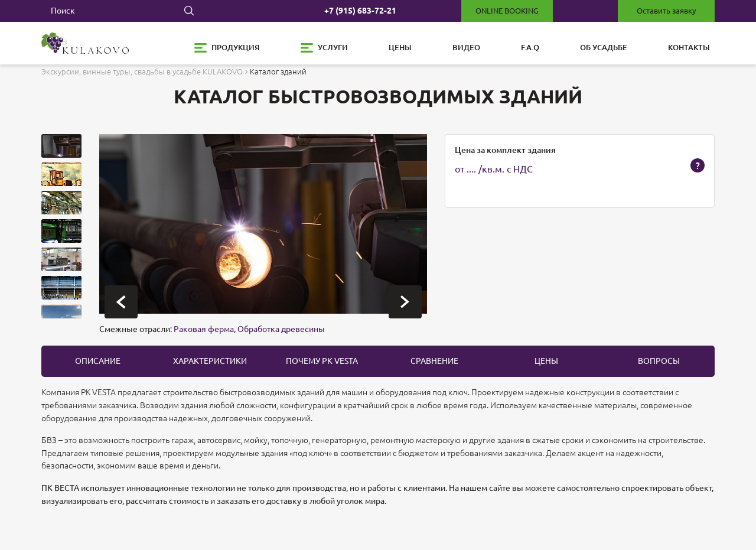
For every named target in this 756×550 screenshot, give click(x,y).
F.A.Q (530, 47)
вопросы (659, 361)
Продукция (236, 47)
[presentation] (121, 302)
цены (546, 361)
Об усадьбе (604, 47)
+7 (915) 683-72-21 (360, 11)
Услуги (333, 47)
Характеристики (210, 361)
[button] (61, 146)
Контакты (689, 47)
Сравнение (434, 361)
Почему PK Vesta (322, 361)
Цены (400, 47)
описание (98, 361)
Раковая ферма (204, 329)
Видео (466, 47)
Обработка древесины (281, 329)
